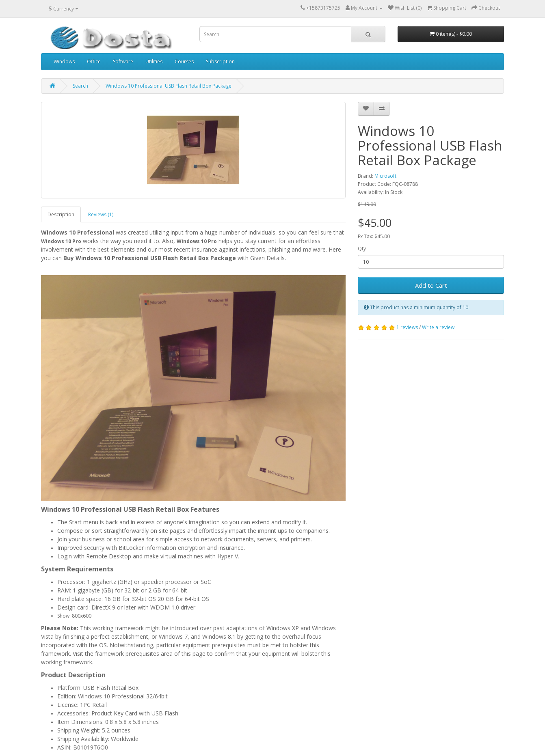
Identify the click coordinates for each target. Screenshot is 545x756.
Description (61, 214)
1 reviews (407, 327)
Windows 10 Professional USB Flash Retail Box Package (169, 86)
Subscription (220, 61)
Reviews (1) (101, 214)
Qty (362, 249)
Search (80, 86)
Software (123, 61)
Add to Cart (431, 285)
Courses (184, 61)
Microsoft (385, 176)
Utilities (154, 61)
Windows (64, 61)
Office (94, 61)
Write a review (438, 327)
